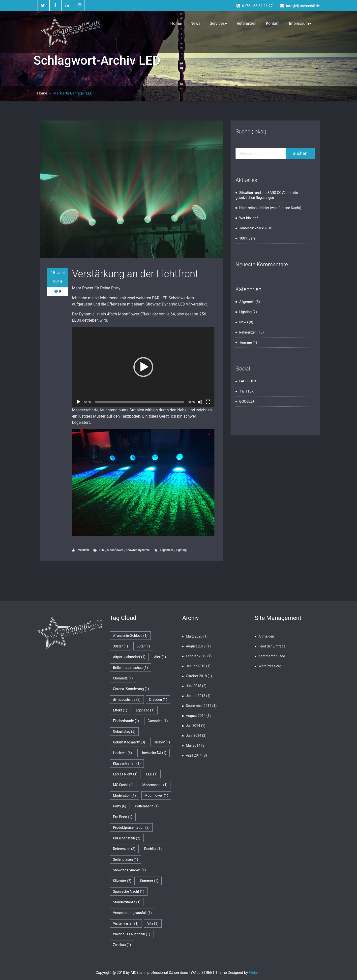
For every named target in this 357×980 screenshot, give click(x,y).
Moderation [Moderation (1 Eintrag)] (124, 796)
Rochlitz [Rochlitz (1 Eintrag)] (153, 849)
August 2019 (196, 646)
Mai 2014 (193, 745)
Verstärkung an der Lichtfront (135, 274)
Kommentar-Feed (272, 656)
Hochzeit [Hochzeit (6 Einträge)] (122, 753)
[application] (143, 367)
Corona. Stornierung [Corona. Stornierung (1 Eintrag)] (131, 689)
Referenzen (246, 23)
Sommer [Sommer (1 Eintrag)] (149, 881)
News (195, 23)
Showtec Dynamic (138, 550)
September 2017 (199, 706)
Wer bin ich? (249, 218)
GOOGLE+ (247, 401)
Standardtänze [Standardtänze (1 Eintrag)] (127, 902)
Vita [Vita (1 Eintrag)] (153, 923)
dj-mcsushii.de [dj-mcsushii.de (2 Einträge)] (127, 700)
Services (218, 23)
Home (176, 23)
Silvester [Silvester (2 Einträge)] (122, 881)
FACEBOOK (248, 381)
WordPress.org (270, 666)
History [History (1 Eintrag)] (162, 742)
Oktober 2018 (196, 676)
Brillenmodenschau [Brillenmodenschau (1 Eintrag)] (131, 668)
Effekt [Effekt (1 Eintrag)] (120, 710)
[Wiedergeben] (79, 402)
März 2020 (194, 636)
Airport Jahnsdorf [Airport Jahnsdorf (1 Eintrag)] (129, 657)
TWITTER (246, 391)
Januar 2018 (196, 696)
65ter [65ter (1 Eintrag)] (143, 646)
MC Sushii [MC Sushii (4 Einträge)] (123, 785)
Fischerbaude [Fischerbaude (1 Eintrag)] (126, 721)
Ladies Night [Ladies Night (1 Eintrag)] (125, 774)
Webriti (255, 973)
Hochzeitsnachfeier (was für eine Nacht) (270, 208)
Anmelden (266, 636)
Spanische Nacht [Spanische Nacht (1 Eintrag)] (129, 891)
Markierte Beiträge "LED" (74, 93)
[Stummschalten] (200, 402)
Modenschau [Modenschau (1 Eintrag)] (155, 785)
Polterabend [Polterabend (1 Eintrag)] (147, 806)
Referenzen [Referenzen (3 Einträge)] (124, 849)
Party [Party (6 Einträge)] (120, 806)
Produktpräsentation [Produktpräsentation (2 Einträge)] (131, 827)
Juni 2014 (194, 735)
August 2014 (196, 716)
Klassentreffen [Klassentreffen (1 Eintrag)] (127, 764)
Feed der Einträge (272, 646)
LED (102, 550)
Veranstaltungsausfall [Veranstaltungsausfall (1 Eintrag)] (133, 913)
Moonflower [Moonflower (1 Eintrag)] (156, 796)
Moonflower (115, 550)
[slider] (139, 402)
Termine (246, 342)
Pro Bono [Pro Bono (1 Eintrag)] (123, 817)
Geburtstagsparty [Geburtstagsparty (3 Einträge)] (129, 742)
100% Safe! (248, 238)
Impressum (300, 23)
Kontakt (273, 23)
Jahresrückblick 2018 (256, 228)
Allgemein (166, 550)
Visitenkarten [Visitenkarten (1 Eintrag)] (126, 923)
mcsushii (81, 550)
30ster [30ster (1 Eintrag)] (121, 646)
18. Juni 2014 (58, 277)
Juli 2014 (193, 726)
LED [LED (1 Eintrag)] (152, 774)
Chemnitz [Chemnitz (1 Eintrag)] (123, 678)
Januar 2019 (196, 666)
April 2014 (194, 755)
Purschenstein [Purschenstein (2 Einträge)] (127, 838)
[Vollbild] (208, 402)
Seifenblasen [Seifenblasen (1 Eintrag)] (126, 859)
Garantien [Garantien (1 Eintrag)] (158, 721)
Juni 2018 (194, 686)
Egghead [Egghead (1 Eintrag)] (145, 710)
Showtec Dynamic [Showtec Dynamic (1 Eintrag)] (130, 870)
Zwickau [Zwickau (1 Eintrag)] (122, 945)
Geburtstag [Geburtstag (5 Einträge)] (124, 732)
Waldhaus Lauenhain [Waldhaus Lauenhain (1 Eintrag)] (132, 934)
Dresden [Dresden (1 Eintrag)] (158, 700)
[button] (143, 367)
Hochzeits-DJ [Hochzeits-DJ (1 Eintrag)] (153, 753)
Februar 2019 (196, 656)
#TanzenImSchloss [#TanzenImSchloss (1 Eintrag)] (130, 636)
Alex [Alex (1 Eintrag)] (160, 657)
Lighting (181, 550)
